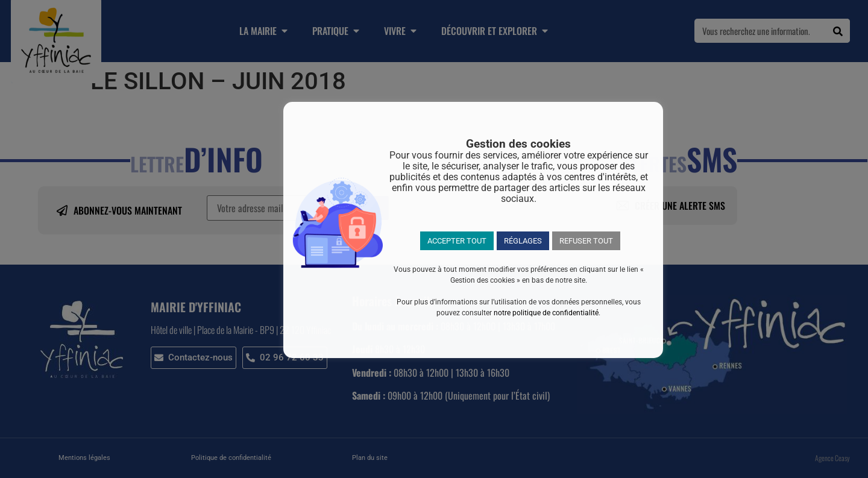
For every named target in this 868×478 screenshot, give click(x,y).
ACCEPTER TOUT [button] (457, 241)
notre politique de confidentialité (546, 313)
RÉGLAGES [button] (523, 241)
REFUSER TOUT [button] (586, 241)
